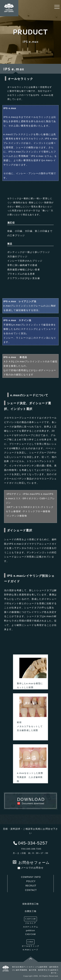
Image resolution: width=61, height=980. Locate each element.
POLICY (31, 881)
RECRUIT (31, 886)
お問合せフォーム (31, 862)
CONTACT (31, 890)
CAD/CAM (30, 919)
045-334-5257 (33, 843)
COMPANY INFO (31, 877)
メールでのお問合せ (31, 868)
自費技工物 (31, 911)
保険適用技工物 (30, 904)
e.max (30, 942)
